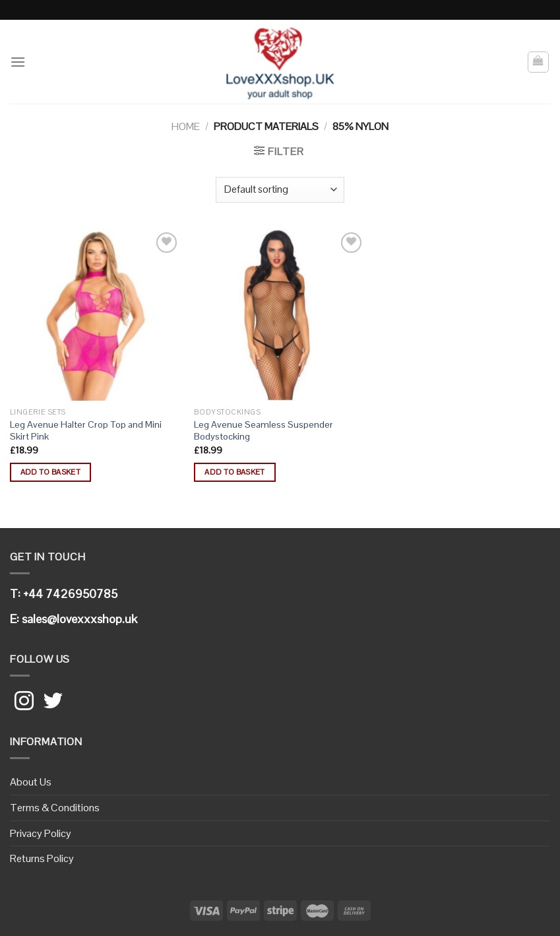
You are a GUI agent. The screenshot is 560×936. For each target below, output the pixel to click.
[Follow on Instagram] (24, 702)
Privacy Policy (41, 833)
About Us (31, 782)
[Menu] (18, 62)
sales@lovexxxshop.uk (79, 619)
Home (186, 126)
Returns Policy (42, 858)
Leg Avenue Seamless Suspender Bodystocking (264, 431)
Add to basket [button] (51, 472)
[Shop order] (280, 190)
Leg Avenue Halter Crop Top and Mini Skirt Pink (86, 431)
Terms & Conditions (55, 808)
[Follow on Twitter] (53, 702)
